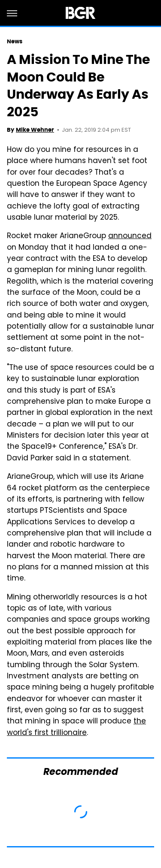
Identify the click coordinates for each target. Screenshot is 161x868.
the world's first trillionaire (76, 727)
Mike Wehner (35, 130)
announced (130, 236)
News (15, 41)
